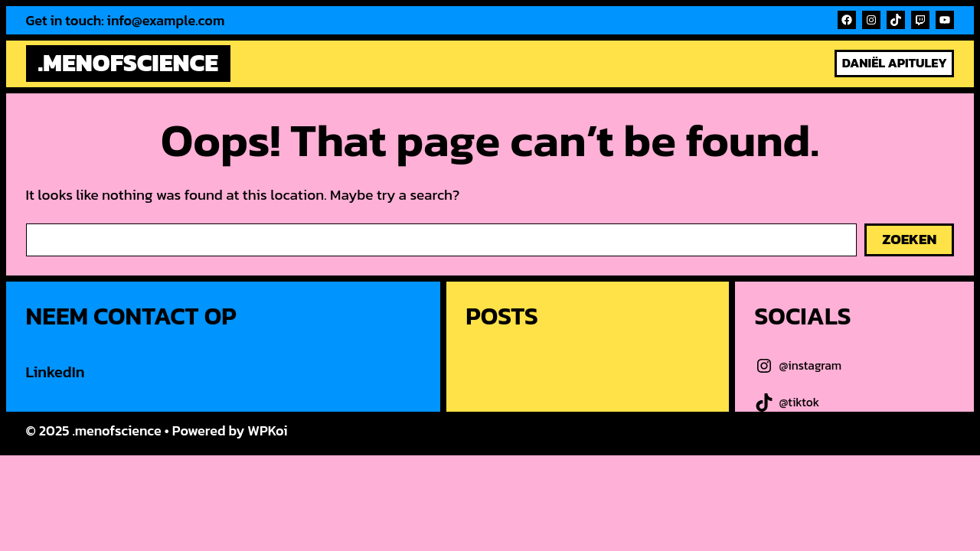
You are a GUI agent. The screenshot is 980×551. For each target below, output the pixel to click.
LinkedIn (56, 372)
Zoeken (909, 239)
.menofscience (128, 63)
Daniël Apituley (895, 63)
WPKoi (267, 430)
